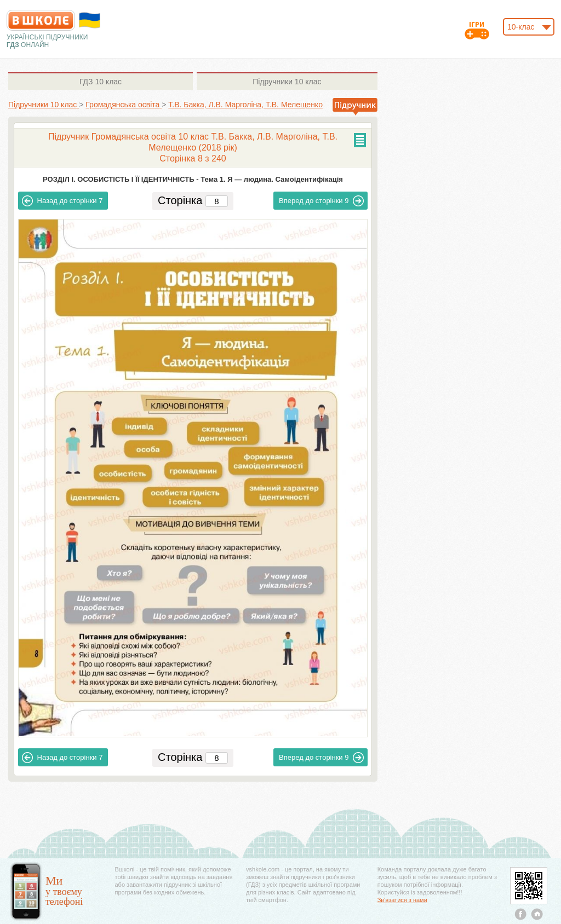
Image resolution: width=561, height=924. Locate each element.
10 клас (101, 82)
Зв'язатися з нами (402, 900)
